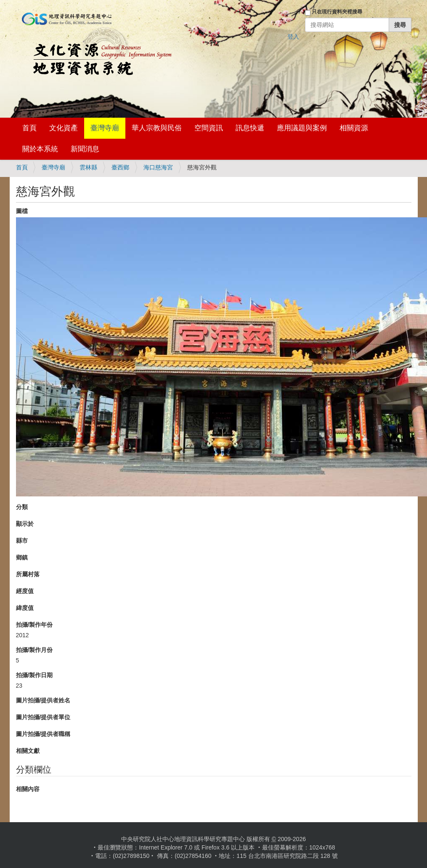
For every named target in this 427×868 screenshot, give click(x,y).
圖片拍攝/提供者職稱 (43, 734)
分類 (22, 507)
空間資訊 (209, 128)
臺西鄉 (120, 167)
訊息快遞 (250, 128)
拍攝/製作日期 (34, 675)
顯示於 (25, 524)
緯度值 (25, 608)
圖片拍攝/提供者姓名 (43, 700)
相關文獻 (28, 751)
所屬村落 (28, 574)
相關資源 (354, 128)
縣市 (22, 541)
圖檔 (22, 211)
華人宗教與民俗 (157, 128)
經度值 (25, 591)
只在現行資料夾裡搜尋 (337, 12)
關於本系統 (40, 149)
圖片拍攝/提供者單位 (43, 717)
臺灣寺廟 (105, 128)
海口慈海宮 (158, 167)
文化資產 (64, 128)
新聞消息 (85, 149)
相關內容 (28, 789)
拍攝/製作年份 (34, 625)
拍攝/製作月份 (34, 650)
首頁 (29, 128)
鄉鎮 (22, 557)
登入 (293, 37)
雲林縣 (88, 167)
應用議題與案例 (302, 128)
